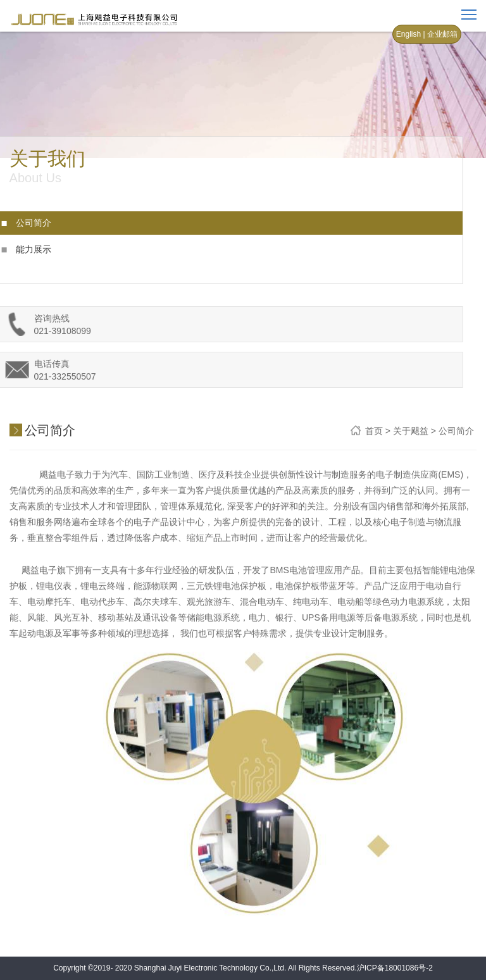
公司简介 (25, 223)
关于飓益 (411, 431)
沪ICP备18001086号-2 (395, 968)
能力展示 (25, 249)
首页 (374, 431)
